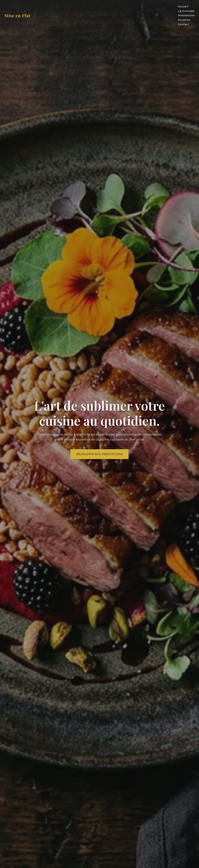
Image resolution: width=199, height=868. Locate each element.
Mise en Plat (17, 15)
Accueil (183, 6)
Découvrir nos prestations (99, 454)
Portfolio (184, 20)
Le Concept (186, 11)
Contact (184, 24)
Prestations (186, 15)
